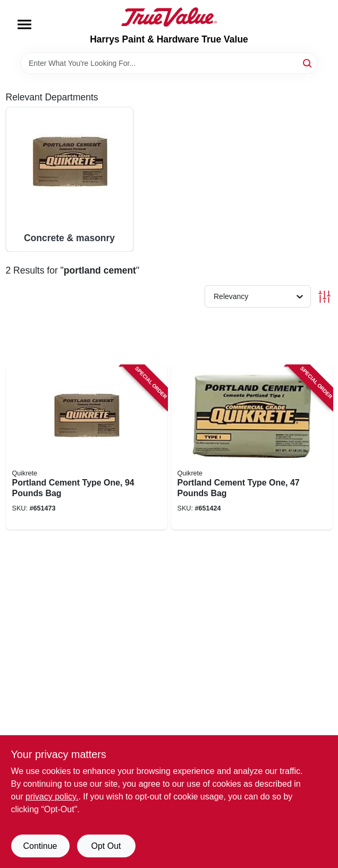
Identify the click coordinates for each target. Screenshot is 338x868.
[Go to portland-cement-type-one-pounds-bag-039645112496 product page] (87, 448)
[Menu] (24, 24)
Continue (40, 846)
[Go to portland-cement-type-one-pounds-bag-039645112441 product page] (252, 448)
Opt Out (106, 846)
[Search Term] (169, 63)
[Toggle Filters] (324, 297)
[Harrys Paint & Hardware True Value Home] (169, 17)
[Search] (308, 62)
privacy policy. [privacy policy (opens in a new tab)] (52, 797)
